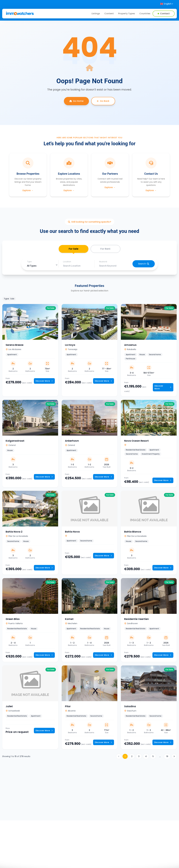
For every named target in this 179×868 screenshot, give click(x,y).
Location (67, 262)
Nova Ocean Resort (136, 441)
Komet (69, 620)
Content (109, 14)
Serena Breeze (15, 346)
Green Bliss (13, 620)
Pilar (68, 707)
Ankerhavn (72, 441)
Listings (96, 14)
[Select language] (167, 4)
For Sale (73, 250)
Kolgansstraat (15, 441)
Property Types (127, 14)
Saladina (130, 707)
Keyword (103, 262)
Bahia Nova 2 (14, 532)
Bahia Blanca (133, 532)
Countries (145, 14)
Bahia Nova (72, 532)
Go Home (76, 101)
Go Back (103, 101)
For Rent (105, 249)
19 (167, 757)
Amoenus (130, 346)
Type (29, 262)
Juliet (9, 707)
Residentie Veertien (137, 620)
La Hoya (70, 346)
